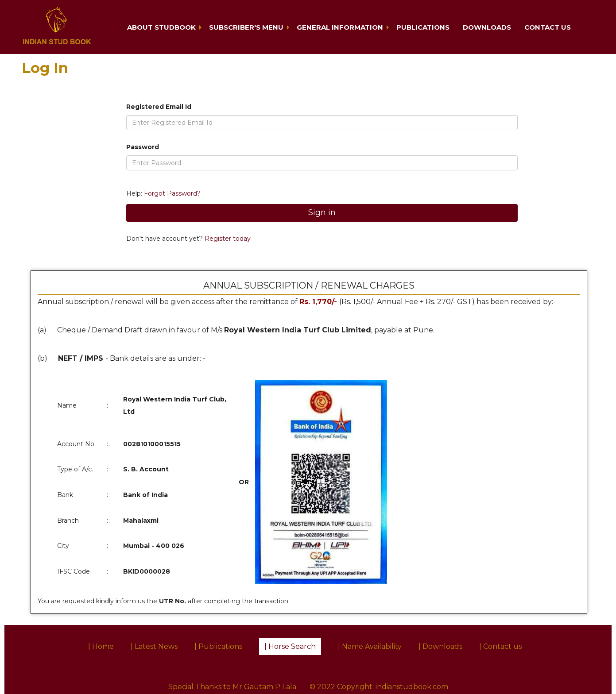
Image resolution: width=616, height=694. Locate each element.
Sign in (322, 212)
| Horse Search (290, 646)
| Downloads (440, 646)
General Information (340, 27)
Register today (227, 239)
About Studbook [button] (161, 27)
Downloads (487, 27)
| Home (101, 646)
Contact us (548, 27)
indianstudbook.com (412, 687)
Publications (423, 27)
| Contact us (500, 646)
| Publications (218, 646)
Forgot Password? (172, 193)
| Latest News (154, 646)
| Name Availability (370, 646)
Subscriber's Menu (246, 27)
